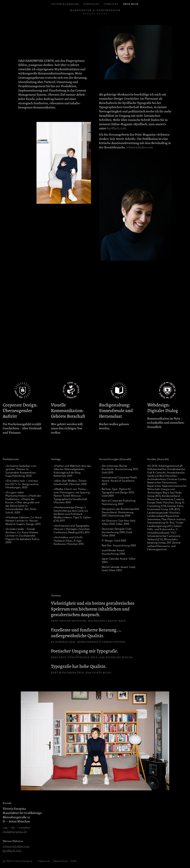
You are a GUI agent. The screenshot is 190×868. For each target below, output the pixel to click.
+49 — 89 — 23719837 (16, 828)
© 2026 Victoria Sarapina (17, 861)
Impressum (44, 861)
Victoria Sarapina (65, 4)
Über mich (131, 4)
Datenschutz (60, 861)
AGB (73, 861)
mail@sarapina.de (15, 832)
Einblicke (111, 4)
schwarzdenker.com (140, 147)
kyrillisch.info (116, 128)
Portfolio (91, 4)
